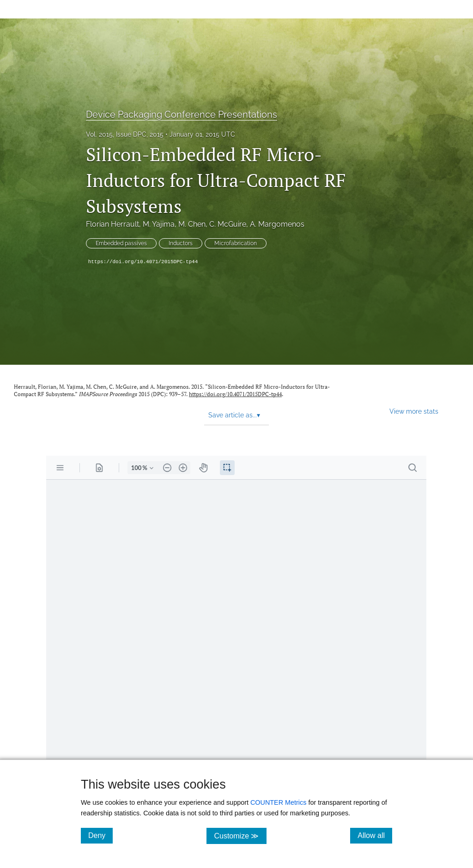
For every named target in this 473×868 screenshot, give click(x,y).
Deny (100, 835)
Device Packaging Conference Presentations (182, 115)
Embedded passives (121, 243)
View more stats (414, 411)
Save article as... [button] (234, 415)
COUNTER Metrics (279, 802)
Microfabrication (236, 243)
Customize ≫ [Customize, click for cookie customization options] (240, 835)
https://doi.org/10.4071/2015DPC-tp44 (143, 262)
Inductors (181, 243)
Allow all (375, 835)
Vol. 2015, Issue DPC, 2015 (125, 134)
